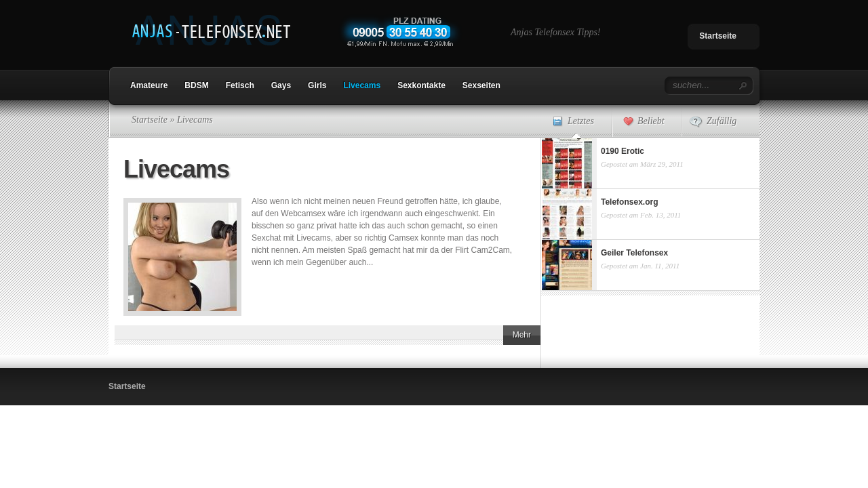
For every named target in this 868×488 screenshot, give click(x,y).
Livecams (362, 85)
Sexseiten (481, 85)
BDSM (196, 85)
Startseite (718, 36)
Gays (281, 85)
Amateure (149, 85)
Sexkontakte (421, 85)
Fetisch (240, 85)
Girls (317, 85)
